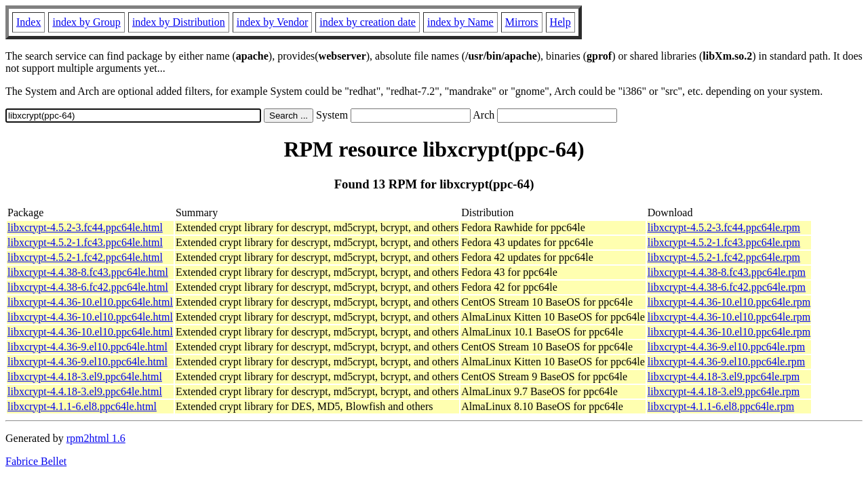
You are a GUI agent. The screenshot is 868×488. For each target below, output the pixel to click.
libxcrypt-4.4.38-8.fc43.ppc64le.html (88, 272)
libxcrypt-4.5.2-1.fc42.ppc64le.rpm (724, 257)
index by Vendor (272, 22)
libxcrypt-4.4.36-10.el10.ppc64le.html (90, 302)
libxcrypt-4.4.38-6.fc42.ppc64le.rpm (727, 287)
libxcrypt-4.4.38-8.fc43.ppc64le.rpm (727, 272)
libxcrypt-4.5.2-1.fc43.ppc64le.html (85, 242)
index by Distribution (179, 22)
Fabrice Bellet (36, 461)
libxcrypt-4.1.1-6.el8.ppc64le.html (82, 406)
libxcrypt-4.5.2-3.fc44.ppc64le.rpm (724, 227)
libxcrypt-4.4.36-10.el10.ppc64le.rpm (729, 302)
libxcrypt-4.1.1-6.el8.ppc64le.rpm (721, 406)
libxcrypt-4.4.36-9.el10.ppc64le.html (87, 347)
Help (560, 22)
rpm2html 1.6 (96, 438)
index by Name (460, 22)
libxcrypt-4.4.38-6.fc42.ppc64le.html (88, 287)
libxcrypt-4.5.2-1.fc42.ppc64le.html (85, 257)
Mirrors (522, 22)
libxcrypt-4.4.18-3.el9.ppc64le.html (85, 377)
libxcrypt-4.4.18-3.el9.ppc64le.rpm (724, 377)
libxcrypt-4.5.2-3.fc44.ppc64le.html (85, 227)
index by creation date (368, 22)
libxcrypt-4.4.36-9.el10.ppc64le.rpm (726, 347)
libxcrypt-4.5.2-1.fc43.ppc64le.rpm (724, 242)
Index (28, 22)
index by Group (86, 22)
